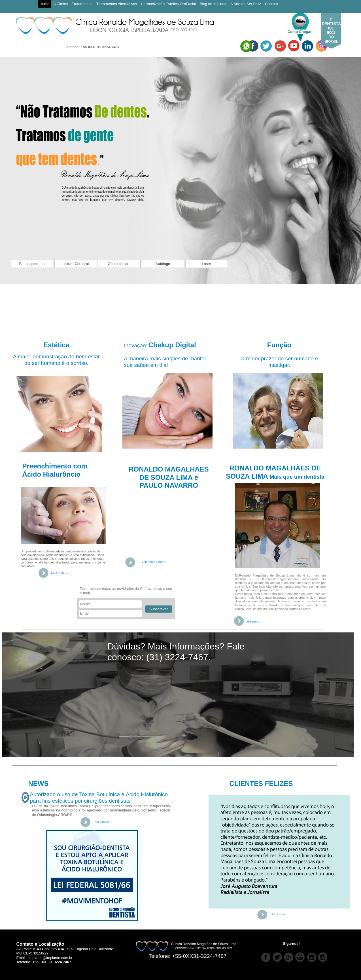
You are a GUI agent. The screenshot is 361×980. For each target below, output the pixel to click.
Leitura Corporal (76, 264)
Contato (271, 4)
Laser (206, 264)
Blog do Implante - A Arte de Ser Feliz (230, 4)
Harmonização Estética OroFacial (168, 4)
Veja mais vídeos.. (154, 562)
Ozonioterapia (119, 264)
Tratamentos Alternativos (117, 4)
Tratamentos (82, 4)
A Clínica (60, 4)
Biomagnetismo (32, 264)
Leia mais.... (254, 621)
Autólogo (163, 264)
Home (45, 4)
